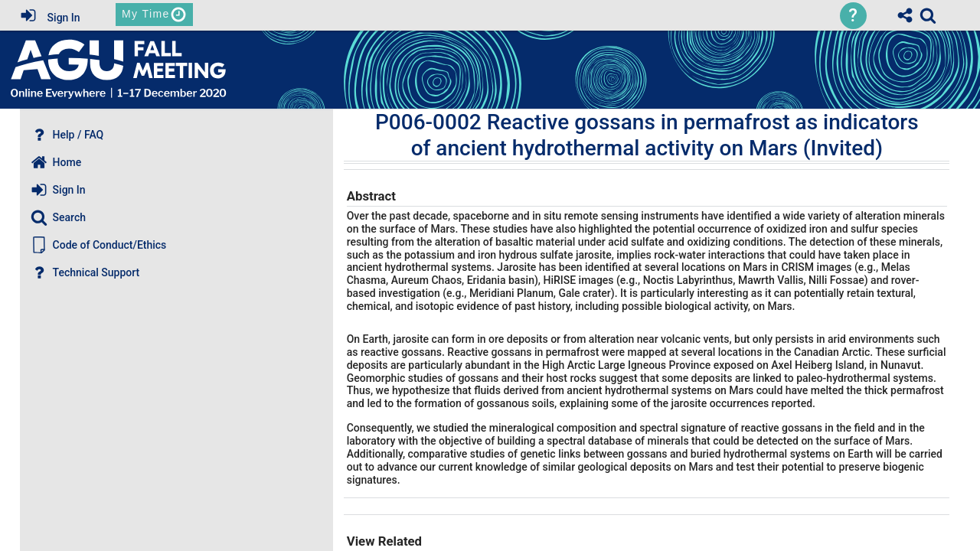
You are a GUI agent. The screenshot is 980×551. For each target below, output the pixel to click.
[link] (928, 15)
